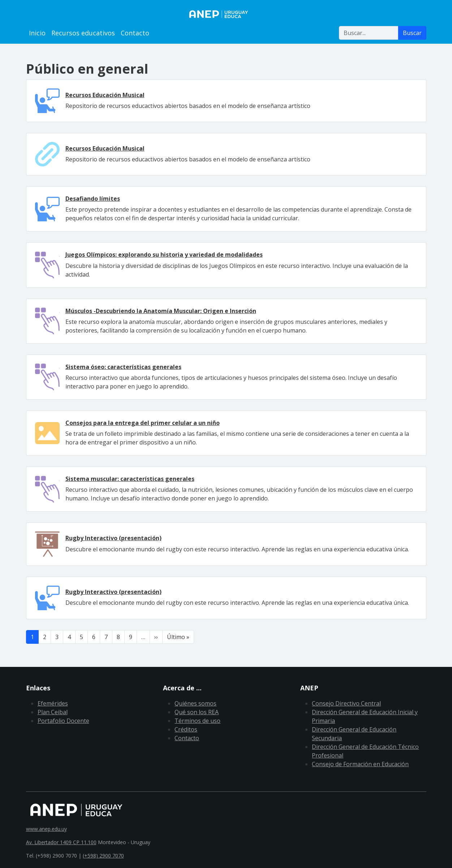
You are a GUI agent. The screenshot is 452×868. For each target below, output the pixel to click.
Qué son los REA (197, 712)
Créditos (186, 729)
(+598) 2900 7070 (103, 856)
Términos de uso (197, 721)
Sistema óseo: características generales (123, 367)
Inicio (37, 33)
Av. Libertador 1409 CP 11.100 (61, 842)
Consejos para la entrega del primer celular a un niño (143, 423)
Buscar (412, 33)
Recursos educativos (83, 33)
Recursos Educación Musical (105, 95)
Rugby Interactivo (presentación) (113, 538)
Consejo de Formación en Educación (360, 764)
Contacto (135, 33)
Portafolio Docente (63, 721)
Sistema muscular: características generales (130, 479)
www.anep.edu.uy (46, 829)
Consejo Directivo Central (346, 703)
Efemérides (53, 703)
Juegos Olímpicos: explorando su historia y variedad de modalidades (164, 255)
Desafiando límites (93, 199)
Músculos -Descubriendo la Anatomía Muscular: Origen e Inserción (161, 311)
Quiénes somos (195, 703)
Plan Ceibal (53, 712)
